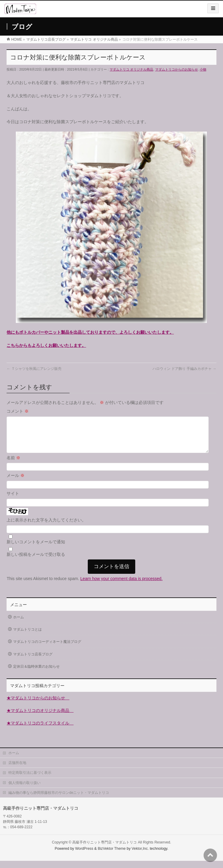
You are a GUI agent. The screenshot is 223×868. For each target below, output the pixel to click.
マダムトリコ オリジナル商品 (131, 69)
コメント (18, 411)
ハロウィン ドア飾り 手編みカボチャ (184, 369)
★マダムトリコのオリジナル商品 (40, 718)
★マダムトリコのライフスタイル (40, 730)
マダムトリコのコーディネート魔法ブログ (47, 649)
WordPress (84, 856)
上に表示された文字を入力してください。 (46, 527)
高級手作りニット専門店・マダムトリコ (104, 849)
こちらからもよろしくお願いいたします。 (46, 345)
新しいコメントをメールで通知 (36, 549)
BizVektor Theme (112, 856)
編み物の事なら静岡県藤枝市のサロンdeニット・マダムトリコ (59, 800)
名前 (13, 465)
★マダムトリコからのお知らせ (38, 705)
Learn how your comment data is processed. (121, 586)
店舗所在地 (17, 770)
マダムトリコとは (27, 637)
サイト (13, 501)
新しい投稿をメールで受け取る (36, 562)
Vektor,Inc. (140, 856)
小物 (203, 69)
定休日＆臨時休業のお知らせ (36, 674)
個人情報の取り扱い (24, 790)
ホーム (19, 624)
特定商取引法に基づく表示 (30, 780)
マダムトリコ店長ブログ (33, 661)
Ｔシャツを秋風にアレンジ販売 (34, 369)
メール (16, 483)
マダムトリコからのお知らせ (177, 69)
